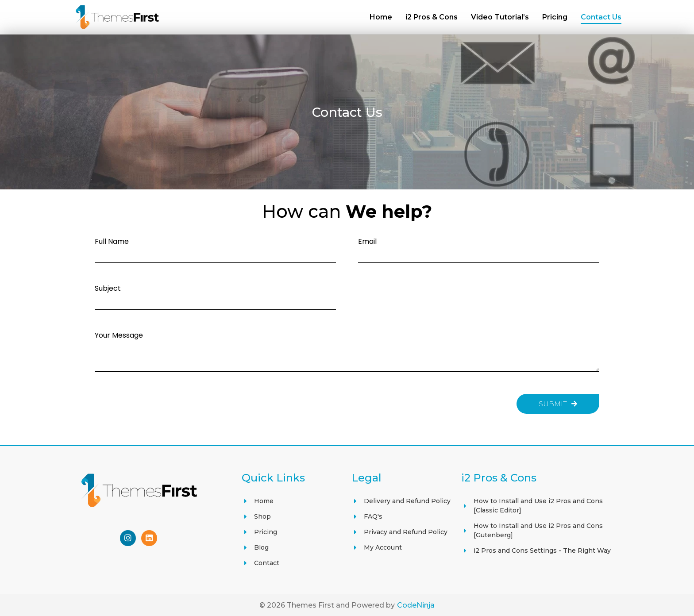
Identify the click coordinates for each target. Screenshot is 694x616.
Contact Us (601, 17)
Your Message (119, 335)
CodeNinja (416, 605)
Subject (108, 288)
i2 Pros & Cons (432, 17)
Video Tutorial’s (500, 17)
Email (367, 241)
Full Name (112, 241)
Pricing (555, 17)
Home (381, 17)
